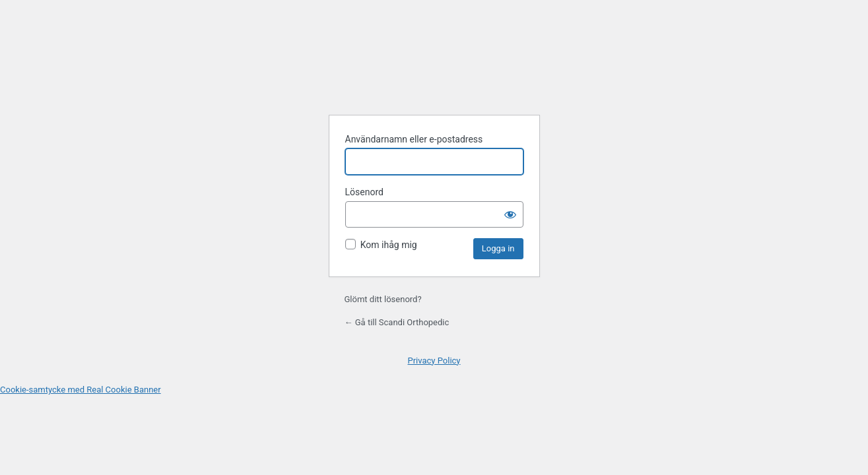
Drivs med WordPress (434, 71)
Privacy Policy (434, 361)
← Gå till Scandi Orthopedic (397, 322)
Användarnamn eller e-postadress (414, 139)
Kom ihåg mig (389, 245)
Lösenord (364, 192)
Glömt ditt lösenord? (383, 299)
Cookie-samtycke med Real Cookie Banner (81, 390)
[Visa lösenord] (510, 214)
